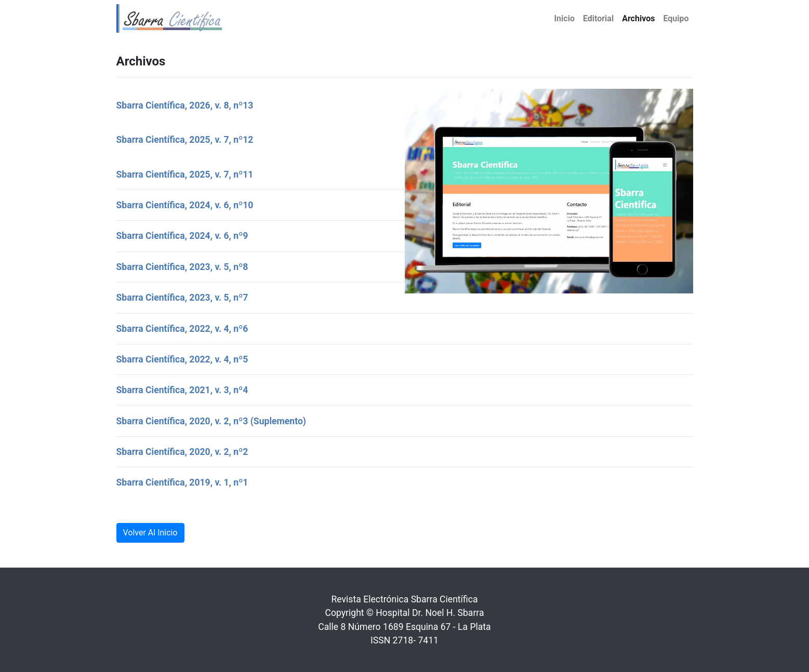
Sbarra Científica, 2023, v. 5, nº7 (182, 298)
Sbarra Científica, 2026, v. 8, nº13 (185, 105)
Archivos (638, 18)
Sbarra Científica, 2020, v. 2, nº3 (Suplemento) (211, 421)
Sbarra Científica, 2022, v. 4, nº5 (182, 359)
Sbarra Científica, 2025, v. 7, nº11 (185, 174)
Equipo (676, 18)
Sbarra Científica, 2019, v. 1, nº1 (182, 482)
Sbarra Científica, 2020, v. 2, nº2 (182, 452)
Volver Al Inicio (150, 533)
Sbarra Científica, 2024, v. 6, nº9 (182, 236)
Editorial (598, 18)
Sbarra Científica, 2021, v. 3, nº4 (182, 390)
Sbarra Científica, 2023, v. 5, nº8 (182, 267)
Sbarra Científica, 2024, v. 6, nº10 (185, 205)
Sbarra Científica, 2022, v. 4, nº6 (182, 329)
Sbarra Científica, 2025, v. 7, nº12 (185, 140)
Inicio (564, 18)
